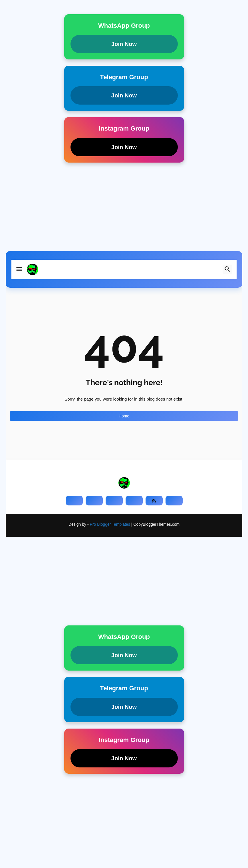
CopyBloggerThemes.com (156, 524)
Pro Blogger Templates (110, 524)
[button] (19, 269)
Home (124, 416)
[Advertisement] (124, 211)
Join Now (124, 44)
